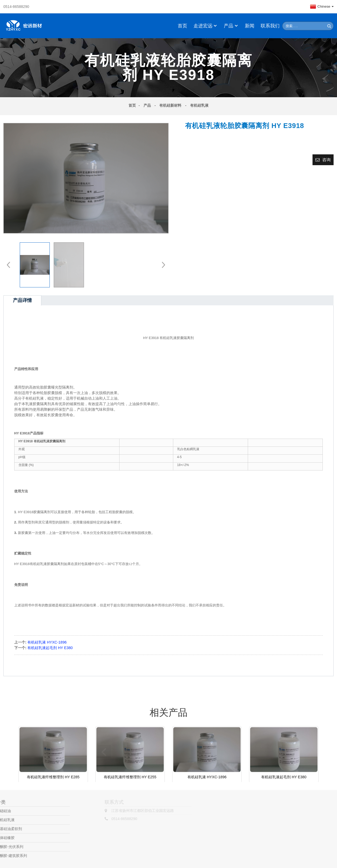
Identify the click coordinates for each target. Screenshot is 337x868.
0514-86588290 (16, 7)
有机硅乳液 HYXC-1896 (47, 642)
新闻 (250, 26)
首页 (182, 26)
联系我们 (270, 26)
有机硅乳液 (199, 105)
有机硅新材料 (170, 105)
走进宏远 (206, 26)
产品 (231, 26)
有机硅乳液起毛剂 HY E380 (50, 648)
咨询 (326, 160)
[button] (162, 265)
